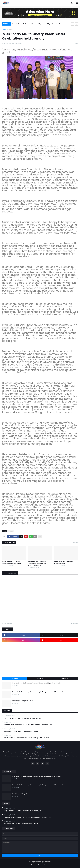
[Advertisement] (40, 659)
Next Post (74, 624)
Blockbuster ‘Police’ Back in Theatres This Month (64, 562)
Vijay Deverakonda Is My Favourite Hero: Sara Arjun (12, 562)
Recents (40, 678)
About (39, 865)
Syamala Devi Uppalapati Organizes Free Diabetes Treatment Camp (37, 563)
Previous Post (8, 624)
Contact (47, 865)
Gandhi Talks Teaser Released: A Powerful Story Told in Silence (26, 738)
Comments (65, 678)
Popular (15, 678)
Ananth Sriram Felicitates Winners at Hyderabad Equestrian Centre (37, 24)
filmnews (11, 30)
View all (76, 542)
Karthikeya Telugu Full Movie (23, 701)
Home (4, 30)
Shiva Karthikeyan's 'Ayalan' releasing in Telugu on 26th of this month (38, 692)
